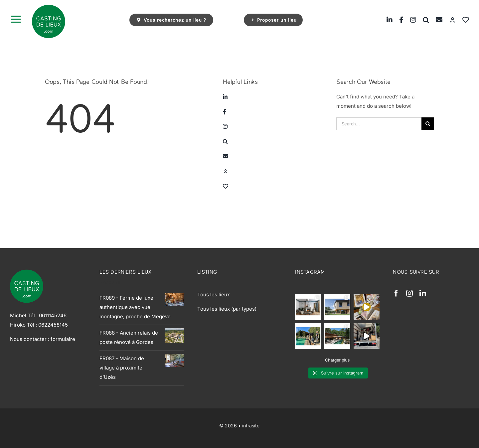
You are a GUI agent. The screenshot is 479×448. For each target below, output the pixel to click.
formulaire (63, 339)
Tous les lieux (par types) (227, 309)
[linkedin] (423, 293)
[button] (423, 20)
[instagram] (409, 293)
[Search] (428, 124)
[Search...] (379, 124)
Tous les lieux (214, 295)
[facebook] (396, 293)
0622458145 (53, 325)
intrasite (251, 426)
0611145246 (53, 315)
